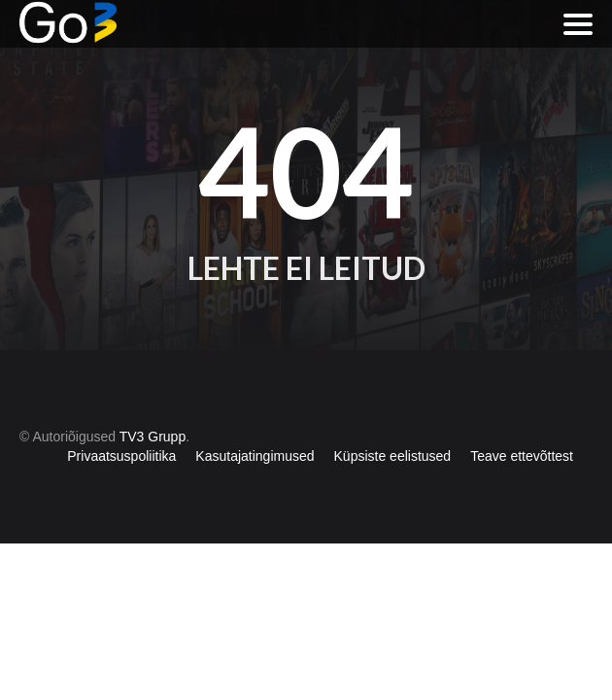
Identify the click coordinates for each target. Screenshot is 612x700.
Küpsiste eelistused (393, 456)
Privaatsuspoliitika (121, 456)
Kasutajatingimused (255, 456)
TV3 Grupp (153, 437)
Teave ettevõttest (522, 456)
